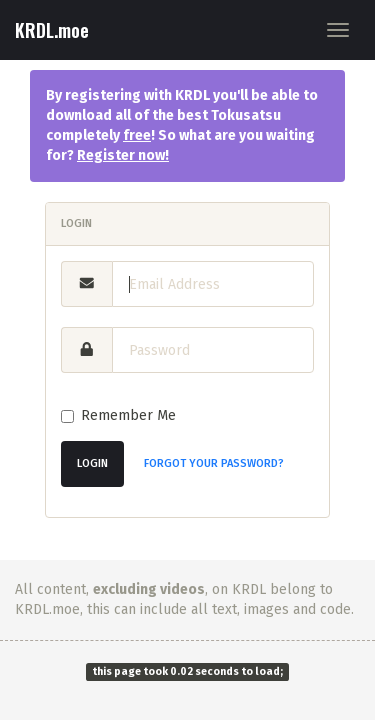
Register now (121, 155)
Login (92, 463)
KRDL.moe (52, 30)
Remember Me (118, 415)
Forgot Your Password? (214, 463)
